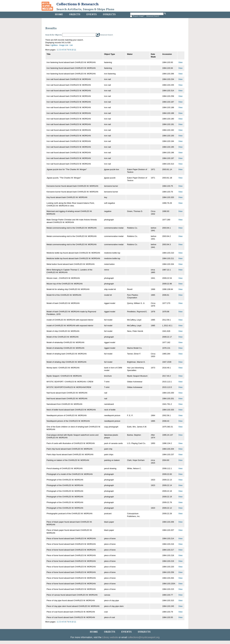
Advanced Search (153, 16)
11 (75, 50)
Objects (75, 14)
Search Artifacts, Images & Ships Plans (85, 9)
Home (59, 14)
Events (92, 14)
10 (72, 50)
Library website (110, 637)
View (180, 62)
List (71, 45)
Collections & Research (78, 4)
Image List (64, 45)
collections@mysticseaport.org (144, 637)
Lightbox (54, 45)
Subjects (109, 14)
